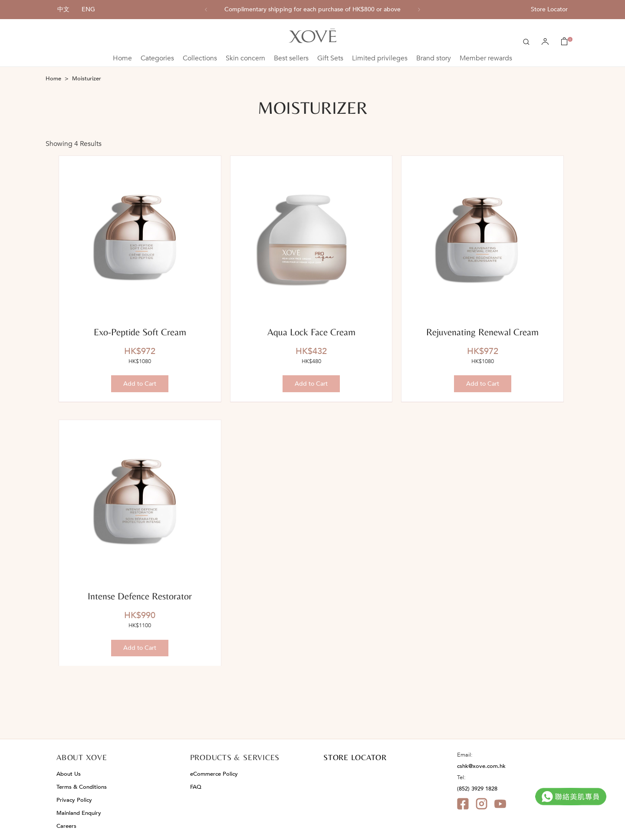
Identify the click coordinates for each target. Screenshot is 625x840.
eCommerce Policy (214, 774)
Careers (66, 826)
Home (122, 58)
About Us (69, 774)
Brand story (434, 58)
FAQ (196, 787)
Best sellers (291, 58)
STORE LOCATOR (355, 757)
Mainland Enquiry (79, 813)
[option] (312, 10)
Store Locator (549, 9)
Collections (200, 58)
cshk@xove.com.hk (481, 766)
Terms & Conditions (82, 787)
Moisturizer (87, 79)
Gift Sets (330, 58)
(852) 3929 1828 (477, 789)
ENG (88, 9)
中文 (63, 9)
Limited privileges (380, 58)
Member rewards (486, 58)
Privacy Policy (74, 800)
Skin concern (245, 58)
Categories (157, 58)
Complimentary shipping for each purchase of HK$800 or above (312, 10)
